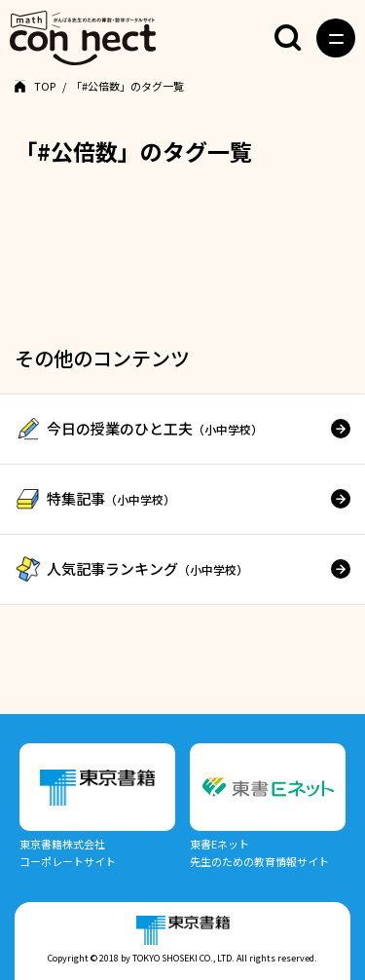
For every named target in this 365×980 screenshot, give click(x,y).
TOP (45, 86)
